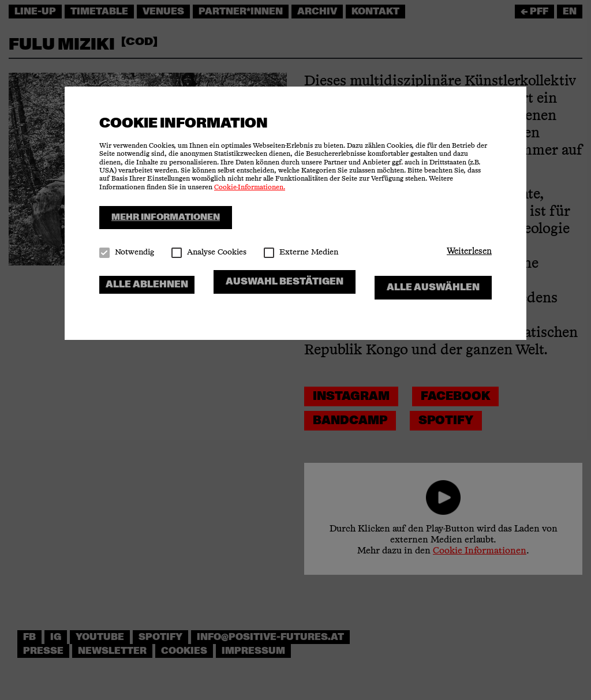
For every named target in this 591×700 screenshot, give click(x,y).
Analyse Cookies (209, 252)
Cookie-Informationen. (250, 188)
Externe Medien (301, 252)
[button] (469, 252)
